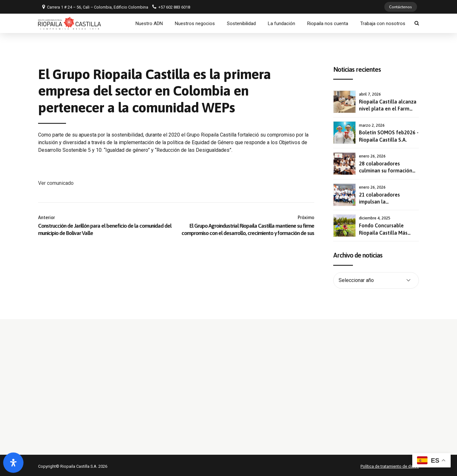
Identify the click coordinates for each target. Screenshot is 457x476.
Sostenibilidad (241, 23)
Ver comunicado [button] (56, 181)
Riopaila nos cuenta (328, 23)
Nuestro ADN (149, 23)
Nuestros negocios (195, 23)
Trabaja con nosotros (383, 23)
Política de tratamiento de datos (390, 464)
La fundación (281, 23)
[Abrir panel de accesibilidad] (13, 463)
